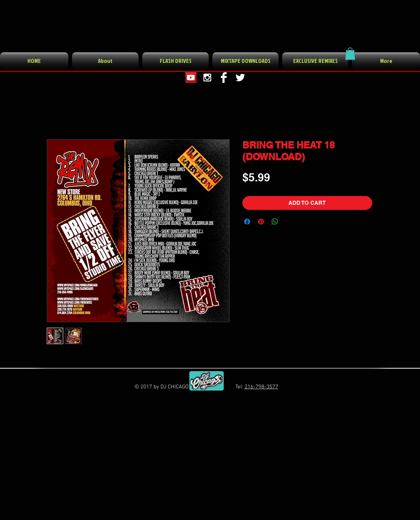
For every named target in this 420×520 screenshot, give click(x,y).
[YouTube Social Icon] (191, 78)
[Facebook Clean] (224, 78)
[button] (350, 54)
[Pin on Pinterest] (261, 222)
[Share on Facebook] (247, 222)
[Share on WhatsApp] (275, 222)
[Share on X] (289, 222)
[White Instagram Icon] (207, 78)
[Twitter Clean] (240, 78)
